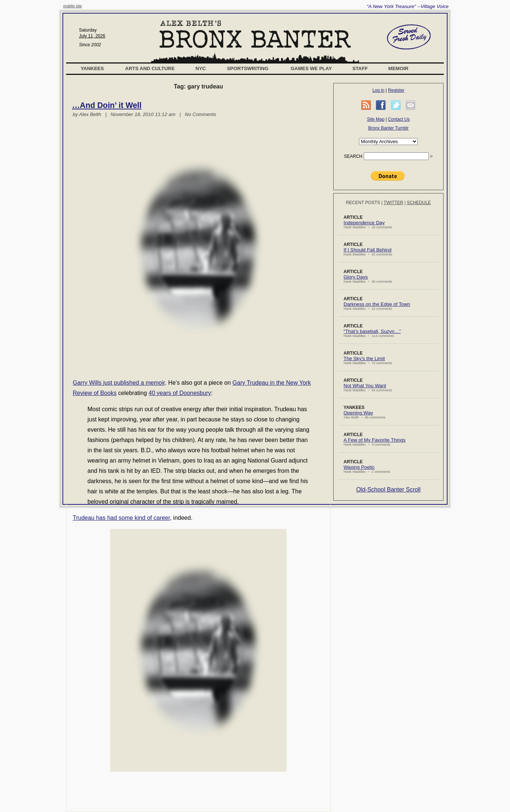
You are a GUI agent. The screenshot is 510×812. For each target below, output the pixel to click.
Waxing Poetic (359, 467)
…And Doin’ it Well (107, 105)
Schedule (419, 203)
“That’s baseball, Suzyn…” (372, 331)
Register (396, 90)
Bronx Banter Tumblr (388, 128)
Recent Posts (363, 203)
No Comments (200, 114)
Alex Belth (90, 114)
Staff (360, 68)
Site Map (376, 119)
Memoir (398, 68)
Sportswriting (248, 68)
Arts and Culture (150, 68)
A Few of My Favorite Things (375, 440)
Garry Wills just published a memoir (119, 383)
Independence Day (364, 223)
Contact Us (399, 119)
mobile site (73, 6)
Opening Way (358, 413)
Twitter (393, 203)
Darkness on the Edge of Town (377, 304)
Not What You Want (365, 386)
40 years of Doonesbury (180, 393)
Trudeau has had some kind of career (121, 518)
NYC (201, 68)
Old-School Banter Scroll (388, 490)
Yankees (92, 68)
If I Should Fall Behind (367, 250)
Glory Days (356, 277)
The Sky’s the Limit (364, 358)
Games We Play (311, 68)
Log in (378, 90)
